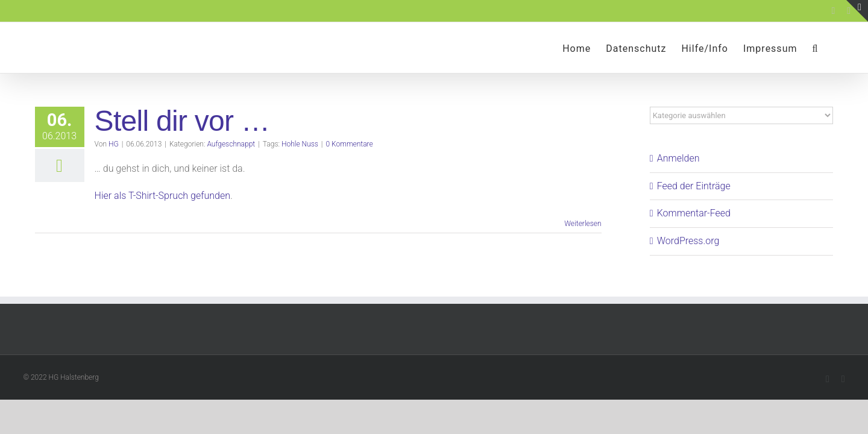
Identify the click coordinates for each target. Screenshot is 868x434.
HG (114, 144)
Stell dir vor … (182, 121)
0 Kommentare (350, 144)
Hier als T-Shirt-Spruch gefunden (162, 196)
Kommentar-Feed (694, 213)
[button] (830, 48)
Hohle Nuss (300, 144)
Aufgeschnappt (231, 144)
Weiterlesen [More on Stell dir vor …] (583, 224)
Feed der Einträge (694, 186)
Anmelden (678, 158)
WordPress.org (688, 241)
